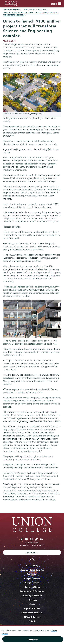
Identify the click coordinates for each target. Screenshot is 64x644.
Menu (56, 4)
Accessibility (32, 566)
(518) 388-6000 (32, 543)
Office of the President (32, 613)
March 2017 (43, 10)
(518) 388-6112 (38, 545)
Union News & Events (12, 10)
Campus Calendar (32, 578)
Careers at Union (32, 587)
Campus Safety (32, 583)
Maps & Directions (32, 608)
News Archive (29, 10)
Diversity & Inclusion (32, 596)
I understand (33, 639)
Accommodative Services (32, 570)
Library (32, 604)
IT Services (32, 600)
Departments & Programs (32, 591)
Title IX (32, 621)
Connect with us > (32, 553)
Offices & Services (32, 617)
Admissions (32, 574)
